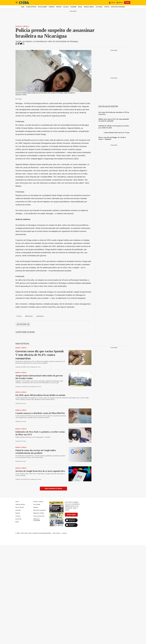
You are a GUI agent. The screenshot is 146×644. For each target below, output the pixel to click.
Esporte (59, 7)
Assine (127, 3)
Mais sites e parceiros (118, 7)
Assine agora (71, 584)
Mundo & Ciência (22, 26)
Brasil (80, 7)
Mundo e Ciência (89, 7)
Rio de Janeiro (42, 7)
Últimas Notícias (31, 7)
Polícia (19, 386)
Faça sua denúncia (39, 586)
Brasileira (29, 386)
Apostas (107, 7)
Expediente (48, 603)
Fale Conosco (57, 603)
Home (23, 7)
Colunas (66, 7)
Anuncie (64, 603)
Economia (73, 7)
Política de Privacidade (37, 589)
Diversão (52, 7)
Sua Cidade (99, 7)
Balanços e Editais (39, 583)
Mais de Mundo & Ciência (53, 558)
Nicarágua (40, 386)
